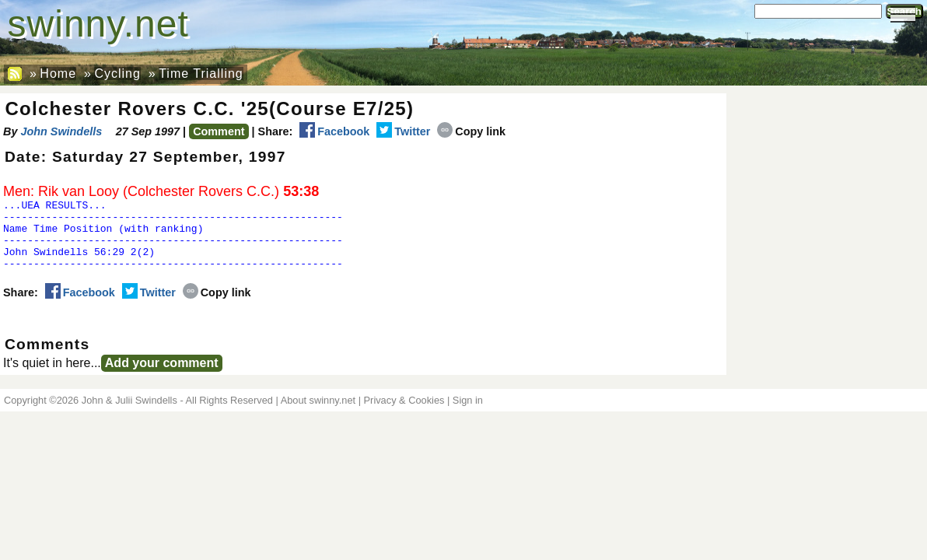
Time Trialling (201, 73)
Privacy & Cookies (404, 414)
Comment (219, 131)
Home (58, 73)
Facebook (334, 131)
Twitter (403, 131)
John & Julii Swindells (129, 414)
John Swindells (61, 131)
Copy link (471, 131)
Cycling (117, 73)
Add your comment (162, 377)
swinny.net (98, 24)
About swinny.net (318, 414)
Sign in (468, 414)
